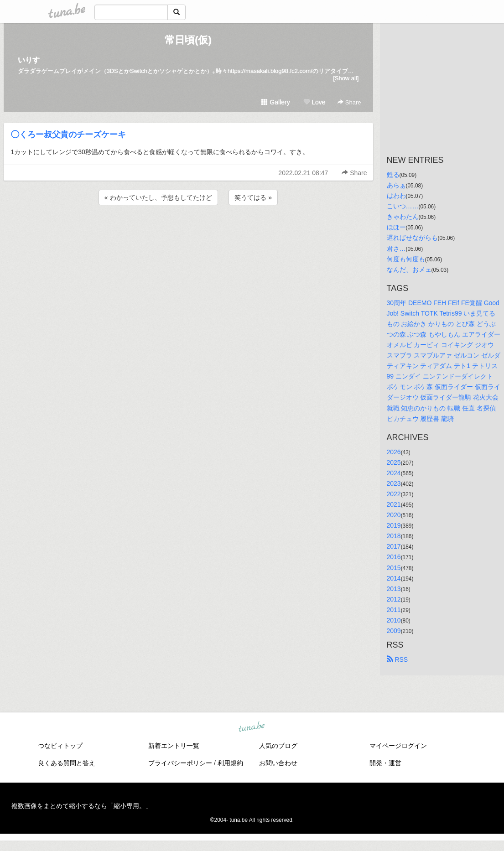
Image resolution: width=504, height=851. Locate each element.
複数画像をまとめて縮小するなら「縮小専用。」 (82, 806)
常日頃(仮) (188, 40)
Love (314, 102)
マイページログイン (398, 746)
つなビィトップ (60, 746)
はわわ (396, 196)
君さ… (396, 249)
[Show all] (346, 78)
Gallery (275, 102)
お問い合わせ (278, 763)
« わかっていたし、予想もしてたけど (158, 197)
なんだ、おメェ (409, 270)
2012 (394, 599)
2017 (394, 546)
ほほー (396, 227)
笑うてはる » (253, 197)
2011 (394, 610)
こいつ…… (403, 206)
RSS (397, 659)
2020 (394, 515)
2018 (394, 536)
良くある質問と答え (67, 763)
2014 (394, 578)
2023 (394, 483)
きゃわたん (403, 217)
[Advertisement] (188, 232)
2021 (394, 504)
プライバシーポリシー (180, 763)
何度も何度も (406, 259)
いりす (29, 60)
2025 (394, 462)
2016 (394, 557)
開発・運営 (385, 763)
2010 (394, 620)
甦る (393, 175)
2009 (394, 631)
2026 (394, 452)
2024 (394, 473)
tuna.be (252, 727)
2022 (394, 494)
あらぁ (396, 185)
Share (349, 102)
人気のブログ (278, 746)
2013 (394, 589)
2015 (394, 568)
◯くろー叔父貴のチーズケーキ (68, 135)
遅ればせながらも (412, 238)
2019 (394, 525)
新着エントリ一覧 (174, 746)
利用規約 (230, 763)
